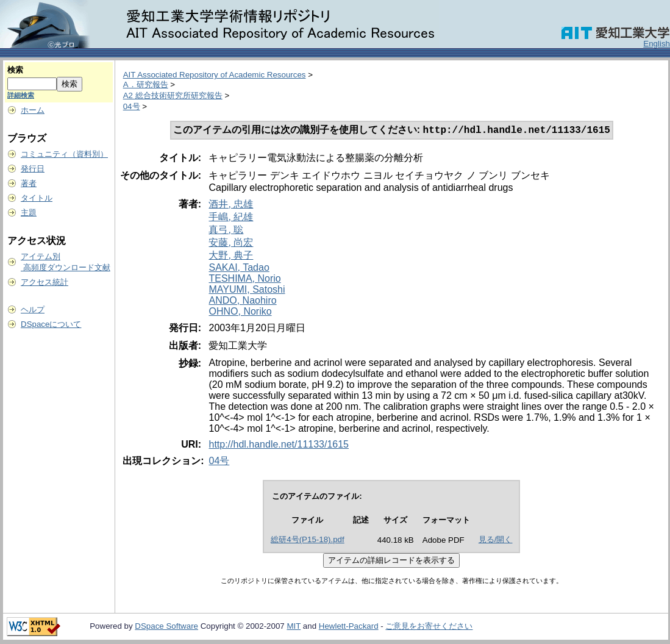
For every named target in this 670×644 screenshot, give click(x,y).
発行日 (33, 169)
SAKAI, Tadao (239, 269)
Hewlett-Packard (349, 627)
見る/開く (496, 541)
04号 (132, 106)
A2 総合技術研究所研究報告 (173, 95)
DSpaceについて (51, 324)
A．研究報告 (146, 84)
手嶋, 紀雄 (231, 218)
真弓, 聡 (226, 231)
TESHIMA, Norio (244, 280)
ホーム (33, 110)
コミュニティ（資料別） (64, 154)
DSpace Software (166, 627)
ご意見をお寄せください (429, 627)
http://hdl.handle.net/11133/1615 (279, 445)
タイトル (37, 198)
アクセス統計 (45, 282)
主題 (29, 213)
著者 (29, 183)
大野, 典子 (231, 256)
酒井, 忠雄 (231, 205)
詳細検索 (21, 95)
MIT (294, 627)
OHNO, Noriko (240, 313)
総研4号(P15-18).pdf (308, 541)
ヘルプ (33, 309)
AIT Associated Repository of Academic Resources (215, 75)
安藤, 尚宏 (231, 244)
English (657, 44)
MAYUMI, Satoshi (247, 291)
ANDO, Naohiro (242, 302)
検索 (15, 70)
